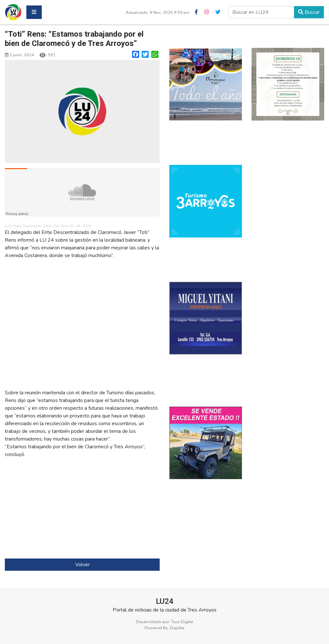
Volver (82, 565)
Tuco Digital (182, 622)
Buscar (309, 12)
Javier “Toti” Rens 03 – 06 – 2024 (67, 226)
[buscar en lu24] (261, 12)
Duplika (177, 628)
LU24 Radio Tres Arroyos (23, 226)
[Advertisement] (82, 508)
